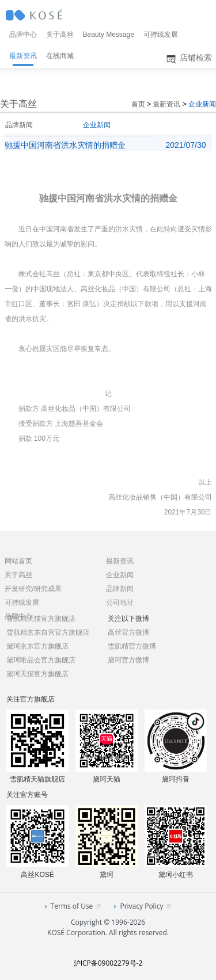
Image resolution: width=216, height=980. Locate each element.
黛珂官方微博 (128, 660)
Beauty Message (109, 35)
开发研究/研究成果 (33, 589)
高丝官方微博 (128, 632)
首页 (138, 104)
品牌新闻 (19, 125)
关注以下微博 (128, 619)
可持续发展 (161, 35)
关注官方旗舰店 (31, 699)
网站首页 (18, 561)
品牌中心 (23, 35)
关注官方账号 (27, 795)
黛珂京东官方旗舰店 (37, 646)
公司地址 (120, 603)
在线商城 (60, 56)
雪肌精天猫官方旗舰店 (41, 619)
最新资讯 (23, 56)
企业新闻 (202, 104)
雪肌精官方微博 (132, 646)
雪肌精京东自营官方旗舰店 (48, 632)
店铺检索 (188, 59)
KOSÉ (35, 16)
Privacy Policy (143, 906)
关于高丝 (60, 35)
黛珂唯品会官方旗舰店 (41, 660)
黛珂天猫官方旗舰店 (37, 674)
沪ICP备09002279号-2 (108, 963)
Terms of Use (73, 906)
